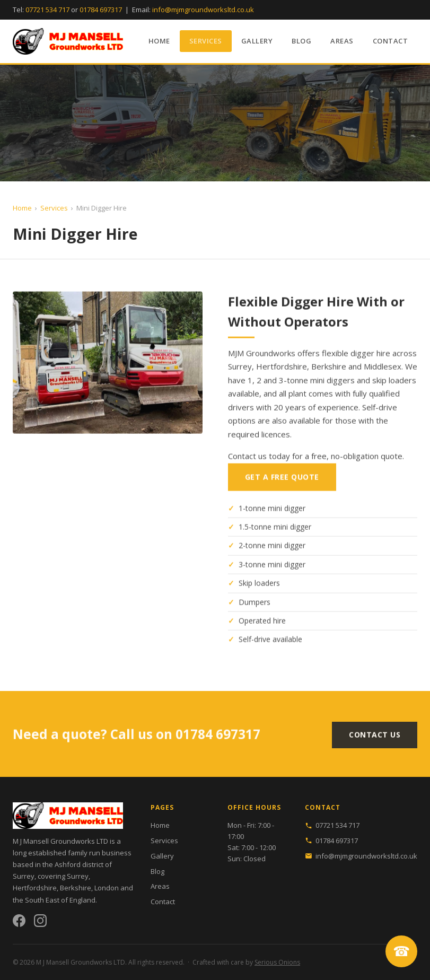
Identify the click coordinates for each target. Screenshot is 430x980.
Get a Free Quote (282, 480)
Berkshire (76, 888)
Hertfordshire (35, 888)
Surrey (78, 876)
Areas (342, 41)
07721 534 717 (47, 10)
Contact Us (375, 738)
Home (159, 41)
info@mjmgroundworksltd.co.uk (203, 10)
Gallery (257, 41)
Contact (390, 41)
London (107, 888)
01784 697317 (101, 10)
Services (206, 41)
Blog (301, 41)
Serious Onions (277, 962)
